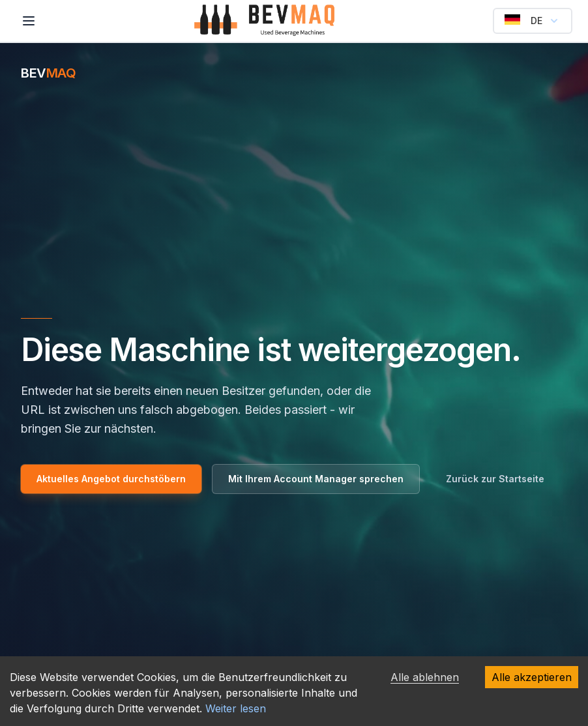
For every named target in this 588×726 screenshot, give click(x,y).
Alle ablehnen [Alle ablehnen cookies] (425, 677)
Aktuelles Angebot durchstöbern (111, 479)
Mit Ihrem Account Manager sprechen (316, 479)
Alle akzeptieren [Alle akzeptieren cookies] (532, 677)
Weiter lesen (236, 708)
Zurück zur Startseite (495, 479)
